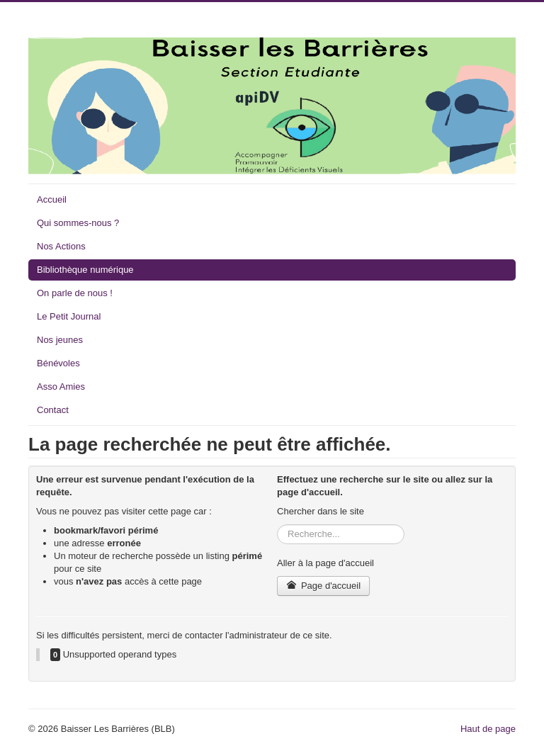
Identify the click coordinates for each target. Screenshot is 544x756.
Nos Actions (61, 246)
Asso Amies (61, 387)
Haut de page (488, 729)
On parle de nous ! (75, 293)
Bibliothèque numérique (85, 270)
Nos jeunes (60, 340)
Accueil (52, 199)
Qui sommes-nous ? (78, 223)
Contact (53, 410)
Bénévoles (58, 363)
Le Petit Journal (69, 316)
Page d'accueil (323, 586)
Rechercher (277, 525)
